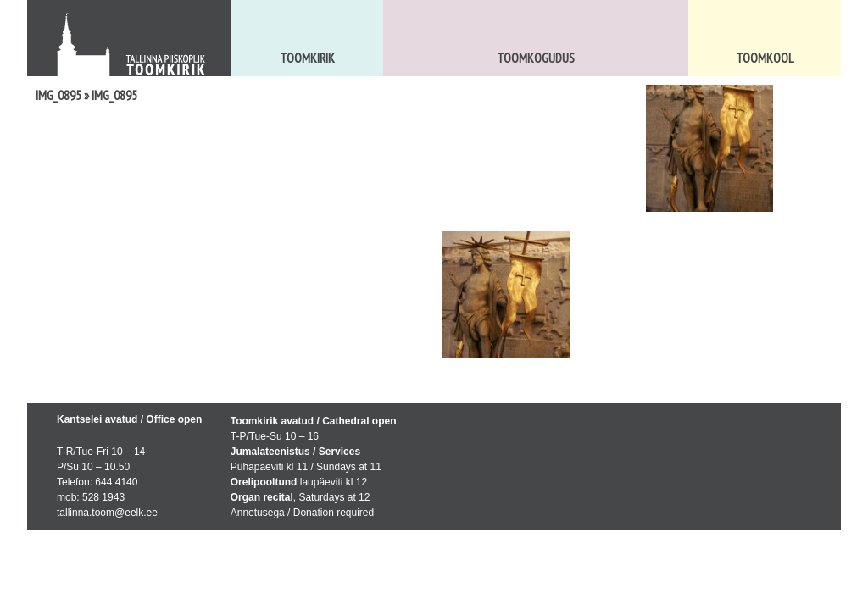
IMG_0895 (58, 95)
